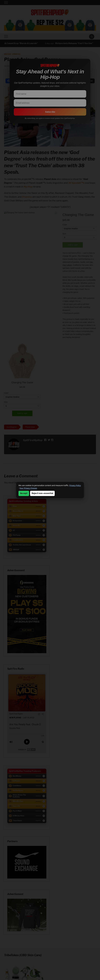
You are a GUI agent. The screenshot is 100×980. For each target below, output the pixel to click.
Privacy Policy (75, 485)
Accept (24, 493)
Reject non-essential (42, 493)
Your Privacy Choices (28, 488)
